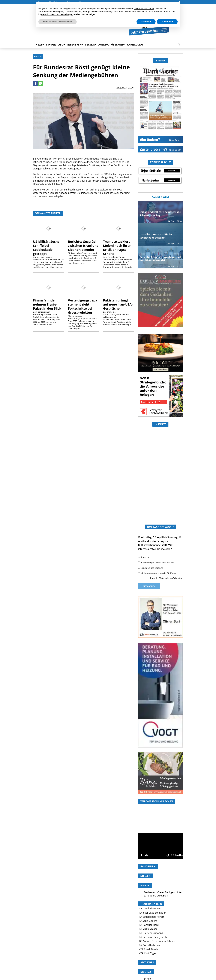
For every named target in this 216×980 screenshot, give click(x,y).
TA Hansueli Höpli (149, 925)
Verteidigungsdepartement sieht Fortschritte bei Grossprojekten (83, 306)
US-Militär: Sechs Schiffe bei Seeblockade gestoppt (46, 248)
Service (90, 45)
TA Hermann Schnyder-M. (154, 937)
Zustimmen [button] (167, 22)
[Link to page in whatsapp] (40, 83)
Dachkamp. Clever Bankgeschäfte (163, 892)
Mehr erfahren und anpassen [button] (58, 22)
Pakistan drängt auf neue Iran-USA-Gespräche (118, 304)
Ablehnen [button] (146, 22)
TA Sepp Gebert (148, 921)
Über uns (117, 45)
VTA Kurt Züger (148, 953)
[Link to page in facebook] (36, 83)
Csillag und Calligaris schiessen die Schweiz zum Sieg (160, 214)
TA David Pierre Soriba (152, 908)
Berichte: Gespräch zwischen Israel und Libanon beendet (83, 246)
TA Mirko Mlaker (148, 929)
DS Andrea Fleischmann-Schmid (157, 941)
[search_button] (179, 45)
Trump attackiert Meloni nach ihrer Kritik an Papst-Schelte (117, 248)
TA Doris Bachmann (150, 945)
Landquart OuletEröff (156, 896)
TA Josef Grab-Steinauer (152, 913)
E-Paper (51, 45)
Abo (61, 45)
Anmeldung (135, 45)
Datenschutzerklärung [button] (144, 9)
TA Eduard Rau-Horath (152, 917)
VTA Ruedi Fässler (149, 949)
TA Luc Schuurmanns (151, 933)
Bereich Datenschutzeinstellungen (57, 14)
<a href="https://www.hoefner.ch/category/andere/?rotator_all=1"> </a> (160, 488)
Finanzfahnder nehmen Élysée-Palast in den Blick (47, 304)
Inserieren (74, 45)
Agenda (103, 45)
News (39, 45)
